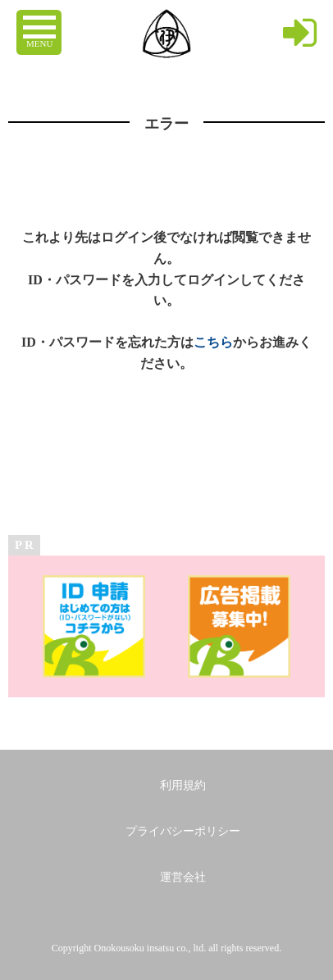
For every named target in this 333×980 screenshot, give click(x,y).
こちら (213, 342)
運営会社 (183, 877)
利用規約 (183, 785)
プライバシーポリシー (183, 831)
